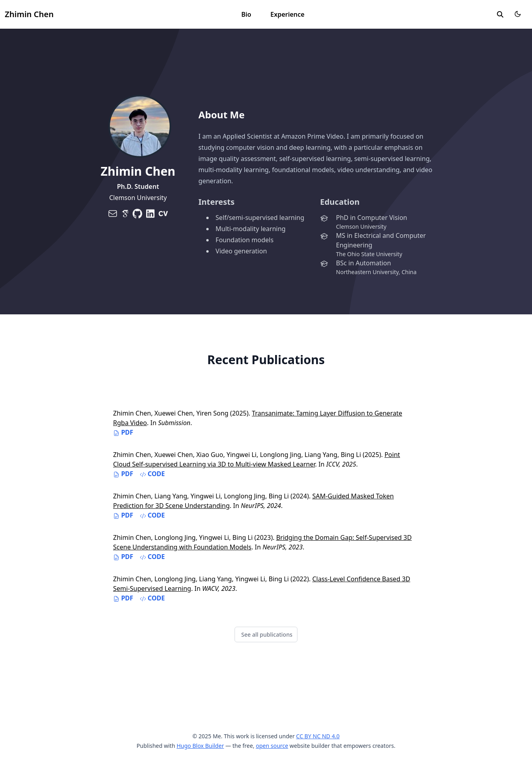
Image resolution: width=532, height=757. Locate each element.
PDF (123, 432)
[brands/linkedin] (150, 214)
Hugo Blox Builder (200, 746)
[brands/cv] (163, 214)
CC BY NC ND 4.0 (318, 736)
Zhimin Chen (29, 14)
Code (152, 474)
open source (272, 746)
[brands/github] (137, 214)
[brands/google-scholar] (125, 214)
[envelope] (113, 214)
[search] (500, 14)
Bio (246, 14)
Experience (288, 14)
